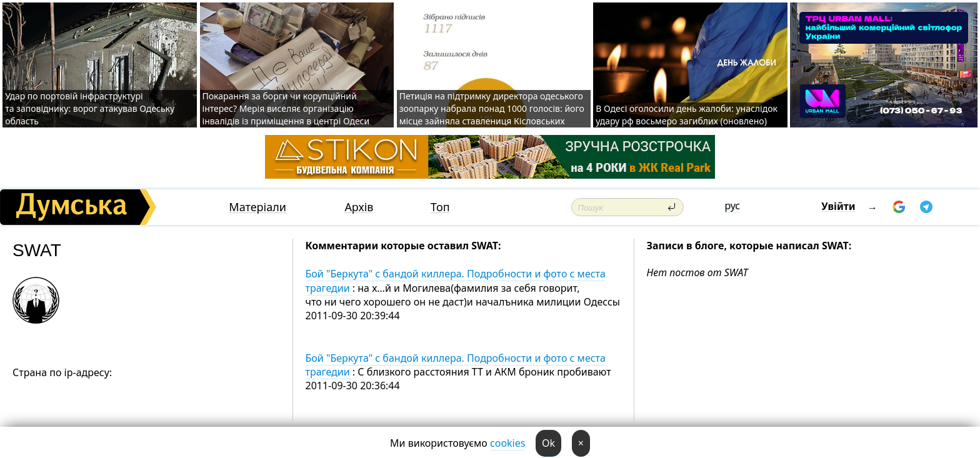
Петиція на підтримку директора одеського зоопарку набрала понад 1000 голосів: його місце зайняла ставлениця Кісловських (492, 108)
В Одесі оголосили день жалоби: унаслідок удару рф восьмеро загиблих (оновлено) (687, 115)
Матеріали (257, 207)
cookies (507, 443)
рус (732, 206)
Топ (440, 207)
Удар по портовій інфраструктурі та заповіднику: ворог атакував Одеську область (90, 108)
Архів (359, 207)
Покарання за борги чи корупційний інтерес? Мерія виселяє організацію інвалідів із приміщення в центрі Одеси (286, 108)
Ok (548, 443)
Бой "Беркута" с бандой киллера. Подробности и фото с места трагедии (456, 281)
